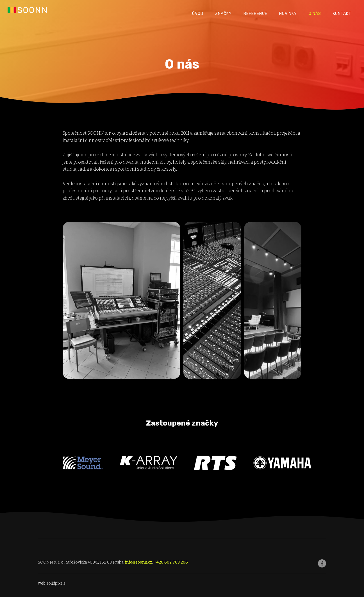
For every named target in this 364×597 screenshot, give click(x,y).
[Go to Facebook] (322, 563)
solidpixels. (56, 583)
